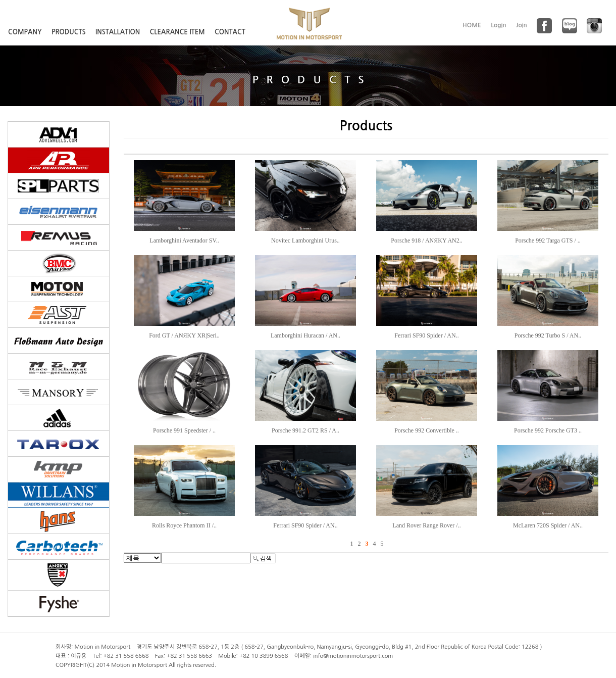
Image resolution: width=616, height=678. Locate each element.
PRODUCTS (69, 32)
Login (499, 25)
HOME (472, 25)
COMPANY (25, 32)
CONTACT (230, 32)
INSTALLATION (118, 32)
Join (522, 25)
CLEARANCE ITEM (177, 32)
